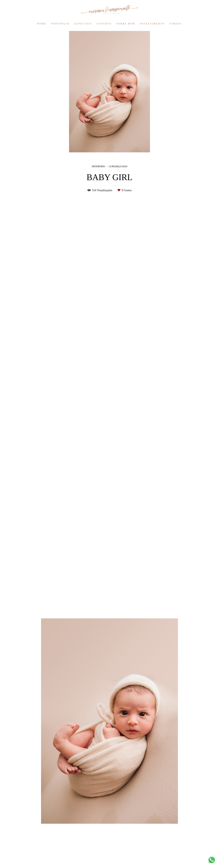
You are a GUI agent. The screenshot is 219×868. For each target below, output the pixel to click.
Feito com (109, 865)
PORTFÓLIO (60, 24)
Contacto (58, 857)
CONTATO (104, 24)
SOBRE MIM (126, 24)
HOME (42, 24)
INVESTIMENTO (152, 24)
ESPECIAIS (83, 24)
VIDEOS (176, 24)
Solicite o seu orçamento (183, 448)
